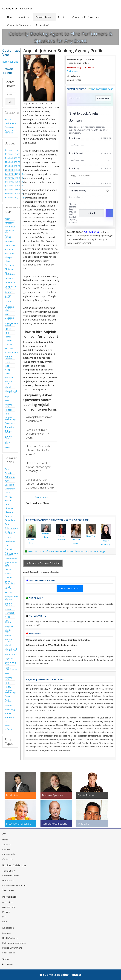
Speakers (10, 127)
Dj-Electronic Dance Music (9, 308)
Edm (7, 314)
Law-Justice (8, 621)
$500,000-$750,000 (10, 193)
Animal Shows (8, 237)
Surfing (8, 706)
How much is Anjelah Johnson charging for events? (38, 450)
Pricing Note (73, 71)
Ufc (6, 721)
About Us (25, 17)
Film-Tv (8, 329)
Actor (7, 219)
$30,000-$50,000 (10, 166)
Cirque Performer (10, 274)
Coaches (9, 516)
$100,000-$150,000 (10, 178)
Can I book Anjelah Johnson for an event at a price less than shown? (40, 484)
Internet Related (9, 357)
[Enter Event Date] (90, 191)
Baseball (9, 249)
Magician (9, 378)
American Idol (9, 231)
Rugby (8, 687)
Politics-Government (10, 669)
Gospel (8, 345)
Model (8, 387)
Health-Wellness (9, 588)
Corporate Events (11, 876)
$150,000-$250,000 (10, 182)
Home (10, 17)
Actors (8, 119)
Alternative (10, 227)
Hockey (8, 592)
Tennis (8, 713)
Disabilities (10, 541)
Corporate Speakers (19, 25)
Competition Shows (10, 287)
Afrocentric (10, 223)
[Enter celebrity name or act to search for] (11, 94)
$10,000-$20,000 (10, 158)
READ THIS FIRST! (70, 589)
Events (63, 17)
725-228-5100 (91, 232)
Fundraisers (8, 881)
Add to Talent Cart (102, 89)
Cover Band (8, 297)
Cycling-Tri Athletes (10, 533)
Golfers (9, 341)
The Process (8, 890)
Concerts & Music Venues (14, 885)
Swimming (10, 423)
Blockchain (10, 489)
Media (8, 636)
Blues (8, 261)
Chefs (8, 504)
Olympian (10, 658)
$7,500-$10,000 (10, 154)
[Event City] (90, 175)
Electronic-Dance (10, 319)
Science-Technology (10, 418)
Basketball (10, 253)
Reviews (6, 849)
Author (8, 481)
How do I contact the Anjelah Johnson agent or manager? (39, 467)
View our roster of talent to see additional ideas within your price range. (67, 551)
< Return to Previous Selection (43, 563)
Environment (10, 559)
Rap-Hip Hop (9, 405)
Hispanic (9, 348)
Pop (7, 396)
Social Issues (8, 701)
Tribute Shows (8, 437)
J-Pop (7, 362)
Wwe (7, 447)
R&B (7, 400)
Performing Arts (10, 663)
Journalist (9, 613)
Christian (9, 269)
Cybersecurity (10, 528)
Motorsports (10, 654)
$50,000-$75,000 (10, 170)
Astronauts (10, 246)
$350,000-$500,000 (10, 190)
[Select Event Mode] (90, 160)
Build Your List (10, 62)
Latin (7, 374)
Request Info (43, 25)
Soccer (8, 696)
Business (9, 265)
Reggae (9, 410)
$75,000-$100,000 (10, 174)
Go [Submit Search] (10, 102)
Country (9, 292)
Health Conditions (10, 582)
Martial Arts (8, 631)
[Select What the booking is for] (90, 145)
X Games (9, 729)
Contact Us (7, 859)
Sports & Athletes (9, 132)
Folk (7, 333)
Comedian (10, 282)
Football (9, 337)
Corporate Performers (86, 17)
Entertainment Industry (10, 324)
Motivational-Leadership (10, 392)
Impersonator (10, 352)
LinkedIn (7, 964)
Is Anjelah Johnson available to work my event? (38, 434)
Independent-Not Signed (10, 598)
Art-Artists (10, 242)
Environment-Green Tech (10, 564)
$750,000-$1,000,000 (10, 197)
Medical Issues (9, 382)
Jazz (7, 366)
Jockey (8, 609)
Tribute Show (8, 432)
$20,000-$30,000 (10, 162)
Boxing (8, 497)
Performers (10, 123)
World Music (8, 443)
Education (10, 549)
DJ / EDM (6, 912)
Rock (7, 414)
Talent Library (44, 17)
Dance (8, 301)
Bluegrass (10, 257)
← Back (91, 213)
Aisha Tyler (91, 536)
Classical (9, 279)
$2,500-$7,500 (10, 150)
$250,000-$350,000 (10, 186)
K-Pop (8, 370)
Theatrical (10, 427)
